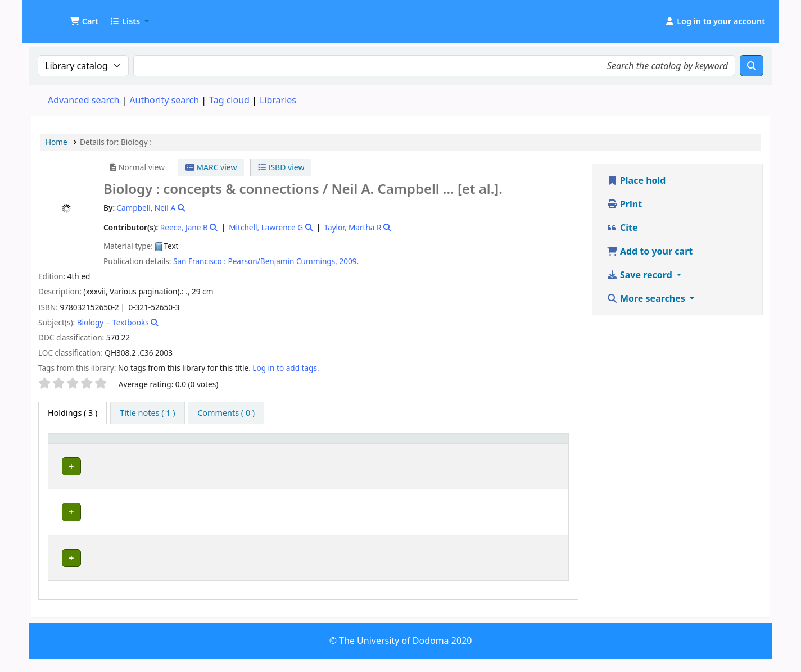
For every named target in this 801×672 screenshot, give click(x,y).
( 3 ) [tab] (73, 413)
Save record (641, 275)
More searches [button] (647, 298)
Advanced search (83, 100)
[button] (84, 21)
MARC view (211, 167)
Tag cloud (229, 100)
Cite (622, 228)
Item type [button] (62, 449)
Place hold (636, 180)
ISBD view (281, 167)
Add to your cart (650, 251)
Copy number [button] (466, 449)
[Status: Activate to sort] (542, 449)
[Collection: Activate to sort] (302, 449)
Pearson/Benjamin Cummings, (282, 261)
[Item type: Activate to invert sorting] (76, 449)
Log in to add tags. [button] (286, 368)
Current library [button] (138, 454)
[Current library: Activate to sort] (187, 449)
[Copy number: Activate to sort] (480, 449)
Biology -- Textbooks (113, 322)
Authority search (164, 100)
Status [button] (532, 454)
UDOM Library (60, 16)
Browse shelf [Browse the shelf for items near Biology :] (364, 486)
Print (624, 204)
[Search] (752, 66)
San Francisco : (200, 261)
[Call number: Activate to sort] (389, 449)
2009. (349, 261)
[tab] (147, 413)
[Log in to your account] (715, 21)
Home (56, 142)
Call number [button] (362, 454)
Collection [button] (296, 454)
